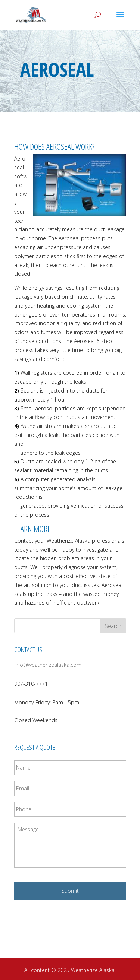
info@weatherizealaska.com (48, 665)
